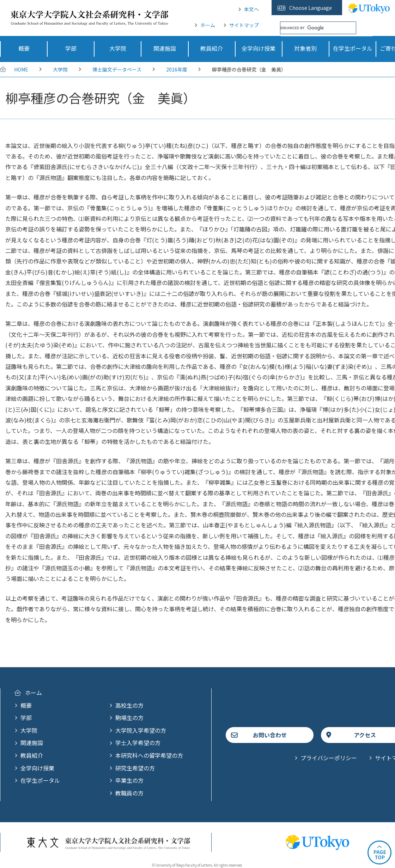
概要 (26, 705)
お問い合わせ (270, 735)
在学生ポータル (40, 780)
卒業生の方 (129, 780)
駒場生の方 (129, 718)
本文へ (251, 9)
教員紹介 (32, 755)
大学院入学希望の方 (141, 730)
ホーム (208, 25)
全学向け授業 (37, 768)
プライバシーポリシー (329, 758)
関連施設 (32, 743)
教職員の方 (129, 793)
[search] (318, 28)
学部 (26, 718)
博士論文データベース (117, 69)
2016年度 (177, 69)
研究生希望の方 (135, 768)
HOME (21, 69)
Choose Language (311, 8)
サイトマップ (244, 25)
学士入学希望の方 (138, 743)
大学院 (60, 69)
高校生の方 (129, 705)
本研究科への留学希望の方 (149, 755)
